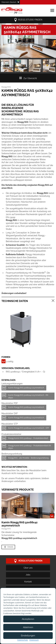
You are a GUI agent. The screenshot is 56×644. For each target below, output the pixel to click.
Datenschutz (23, 640)
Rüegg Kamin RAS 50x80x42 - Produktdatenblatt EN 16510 (30, 447)
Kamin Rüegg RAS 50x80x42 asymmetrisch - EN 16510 (28, 396)
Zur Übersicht (28, 78)
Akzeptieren (28, 619)
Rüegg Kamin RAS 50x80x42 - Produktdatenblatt (28, 438)
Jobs (28, 575)
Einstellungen (28, 636)
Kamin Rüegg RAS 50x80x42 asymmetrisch (26, 388)
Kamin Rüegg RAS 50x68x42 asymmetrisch (19, 524)
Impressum (34, 640)
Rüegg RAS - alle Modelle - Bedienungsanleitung (28, 458)
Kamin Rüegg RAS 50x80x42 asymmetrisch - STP (29, 428)
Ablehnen (28, 627)
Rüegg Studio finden (28, 20)
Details (8, 547)
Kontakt (28, 582)
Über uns (28, 568)
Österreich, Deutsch (9, 2)
